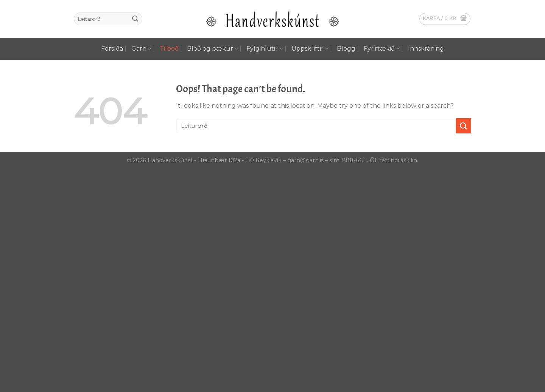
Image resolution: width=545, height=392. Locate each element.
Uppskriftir (310, 49)
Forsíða (112, 49)
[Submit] (135, 19)
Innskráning (426, 49)
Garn (141, 49)
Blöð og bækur (213, 49)
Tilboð (169, 49)
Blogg (346, 49)
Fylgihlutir (265, 49)
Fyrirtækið (382, 49)
